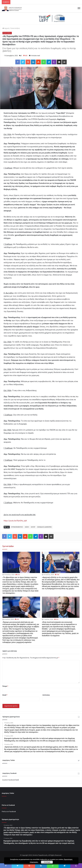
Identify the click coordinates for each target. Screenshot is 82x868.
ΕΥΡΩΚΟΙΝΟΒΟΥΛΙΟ (17, 527)
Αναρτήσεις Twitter (9, 760)
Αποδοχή (47, 862)
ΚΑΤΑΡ (33, 527)
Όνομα (5, 686)
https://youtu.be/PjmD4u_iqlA (15, 521)
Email (5, 695)
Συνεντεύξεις (15, 28)
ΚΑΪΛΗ (27, 527)
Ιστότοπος (46, 695)
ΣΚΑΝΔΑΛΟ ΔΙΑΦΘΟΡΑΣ (44, 527)
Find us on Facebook (9, 812)
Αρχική (6, 28)
